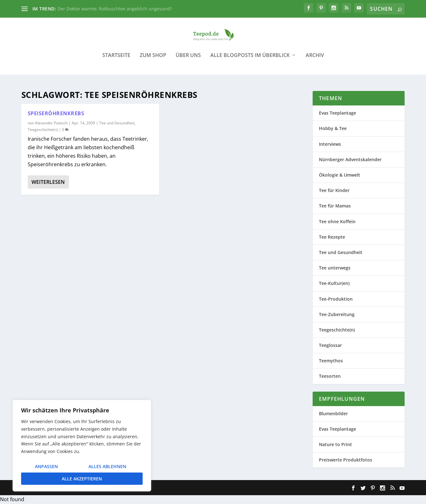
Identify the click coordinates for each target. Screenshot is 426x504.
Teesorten (330, 376)
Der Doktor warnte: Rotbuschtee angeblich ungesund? (115, 9)
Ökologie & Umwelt (340, 175)
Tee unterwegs (335, 268)
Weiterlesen (48, 182)
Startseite (116, 60)
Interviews (330, 144)
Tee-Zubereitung (337, 314)
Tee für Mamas (335, 206)
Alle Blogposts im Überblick (250, 60)
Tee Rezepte (332, 237)
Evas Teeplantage (338, 113)
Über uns (188, 60)
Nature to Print (335, 445)
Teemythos (331, 361)
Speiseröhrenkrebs (56, 114)
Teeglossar (330, 345)
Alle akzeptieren (82, 479)
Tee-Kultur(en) (334, 283)
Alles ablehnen (107, 466)
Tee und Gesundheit (117, 123)
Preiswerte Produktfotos (346, 460)
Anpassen (46, 466)
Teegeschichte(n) (43, 130)
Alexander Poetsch (51, 123)
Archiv (315, 60)
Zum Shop (153, 60)
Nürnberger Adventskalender (350, 160)
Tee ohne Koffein (337, 221)
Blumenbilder (333, 413)
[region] (82, 446)
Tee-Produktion (336, 299)
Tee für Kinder (334, 191)
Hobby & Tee (333, 129)
